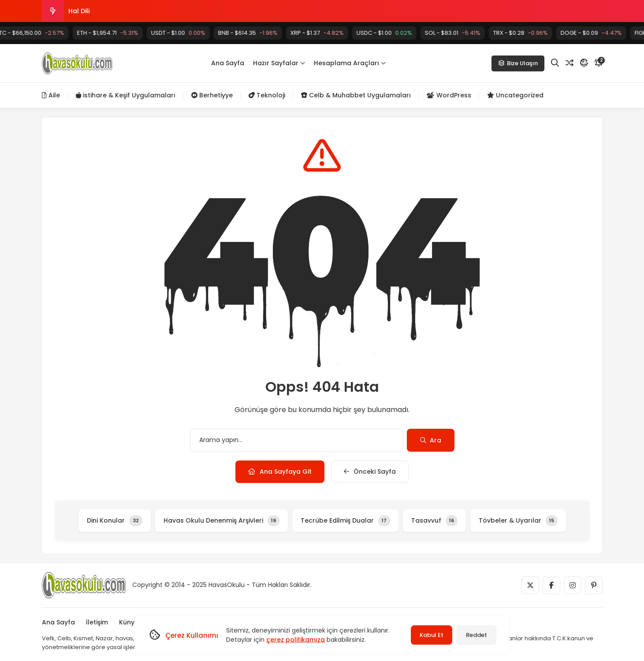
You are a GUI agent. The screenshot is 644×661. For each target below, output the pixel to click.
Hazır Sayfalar (279, 63)
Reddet (476, 635)
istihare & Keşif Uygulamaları (126, 95)
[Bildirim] (599, 63)
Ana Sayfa (228, 63)
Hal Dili (79, 11)
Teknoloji (267, 95)
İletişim (97, 622)
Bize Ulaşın (518, 63)
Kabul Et (432, 635)
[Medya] (530, 585)
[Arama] (555, 63)
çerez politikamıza (296, 639)
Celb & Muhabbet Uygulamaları (356, 95)
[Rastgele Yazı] (570, 63)
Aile (51, 95)
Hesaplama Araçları (350, 63)
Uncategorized (515, 95)
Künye (129, 622)
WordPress (449, 95)
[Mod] (584, 63)
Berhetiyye (212, 95)
